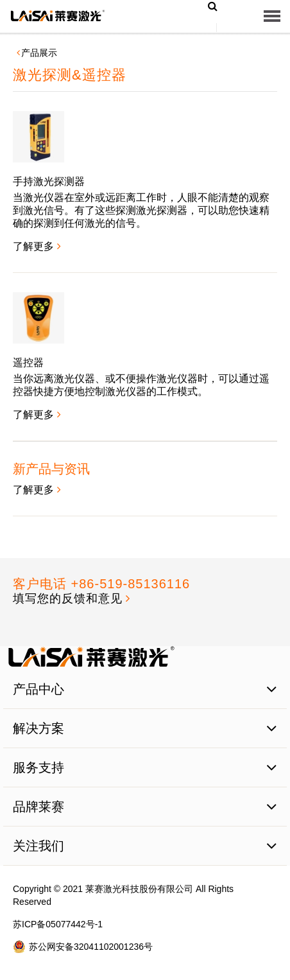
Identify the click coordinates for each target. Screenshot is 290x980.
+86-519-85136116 (131, 584)
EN (200, 36)
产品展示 (39, 53)
